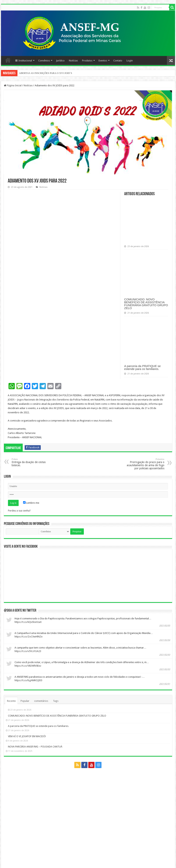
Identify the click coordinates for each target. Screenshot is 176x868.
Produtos (87, 61)
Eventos (103, 61)
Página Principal (8, 60)
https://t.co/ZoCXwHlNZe (29, 637)
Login (130, 61)
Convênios (44, 61)
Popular (25, 701)
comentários (41, 701)
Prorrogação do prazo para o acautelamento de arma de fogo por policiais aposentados (144, 464)
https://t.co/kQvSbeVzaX (28, 622)
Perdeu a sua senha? (19, 511)
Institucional (24, 61)
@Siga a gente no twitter (20, 611)
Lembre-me (31, 503)
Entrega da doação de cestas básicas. (32, 462)
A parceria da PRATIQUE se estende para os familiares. (142, 367)
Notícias (73, 61)
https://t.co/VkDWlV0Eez (28, 666)
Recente (11, 701)
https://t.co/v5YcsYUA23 (28, 651)
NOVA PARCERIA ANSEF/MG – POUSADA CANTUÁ (35, 747)
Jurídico (60, 61)
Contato (118, 61)
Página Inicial (13, 85)
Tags (56, 701)
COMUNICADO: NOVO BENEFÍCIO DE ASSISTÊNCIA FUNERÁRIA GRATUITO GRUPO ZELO (146, 304)
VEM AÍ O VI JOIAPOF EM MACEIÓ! (27, 736)
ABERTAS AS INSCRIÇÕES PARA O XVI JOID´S (46, 73)
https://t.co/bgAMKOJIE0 (28, 680)
